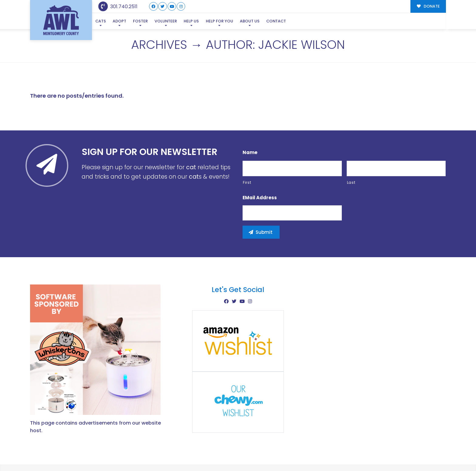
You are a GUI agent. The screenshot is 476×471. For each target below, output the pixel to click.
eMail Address (260, 169)
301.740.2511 (118, 7)
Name (250, 123)
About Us (250, 21)
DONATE (428, 6)
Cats (101, 21)
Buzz (259, 454)
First (247, 153)
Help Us (191, 21)
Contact (276, 21)
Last (351, 153)
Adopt (119, 21)
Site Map (433, 453)
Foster (140, 21)
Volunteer (166, 21)
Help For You (219, 21)
